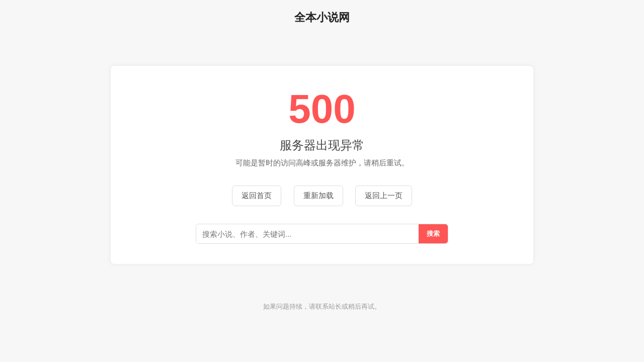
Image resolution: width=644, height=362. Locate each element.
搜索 (433, 234)
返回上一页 (384, 195)
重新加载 (318, 195)
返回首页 (257, 195)
